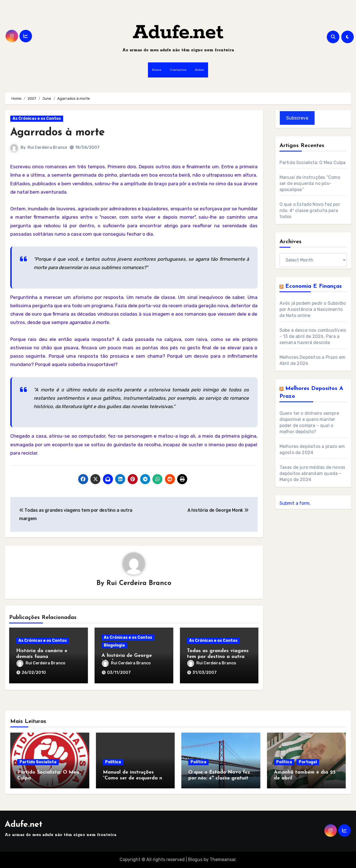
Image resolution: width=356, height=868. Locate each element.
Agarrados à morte (58, 133)
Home (157, 70)
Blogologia (114, 645)
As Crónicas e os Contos (37, 119)
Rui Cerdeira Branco (47, 147)
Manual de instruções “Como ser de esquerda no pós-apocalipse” (310, 183)
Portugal (308, 762)
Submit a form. (295, 503)
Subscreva (297, 118)
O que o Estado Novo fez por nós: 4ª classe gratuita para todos (310, 210)
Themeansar (223, 860)
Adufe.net (178, 33)
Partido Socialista (38, 762)
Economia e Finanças (314, 286)
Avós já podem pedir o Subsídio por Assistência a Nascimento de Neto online (313, 309)
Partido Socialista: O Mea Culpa (313, 163)
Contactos (178, 70)
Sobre (200, 70)
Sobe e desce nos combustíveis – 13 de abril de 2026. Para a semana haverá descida (313, 336)
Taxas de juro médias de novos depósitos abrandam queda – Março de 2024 (312, 473)
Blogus (195, 860)
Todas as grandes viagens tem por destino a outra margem (218, 657)
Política (113, 762)
